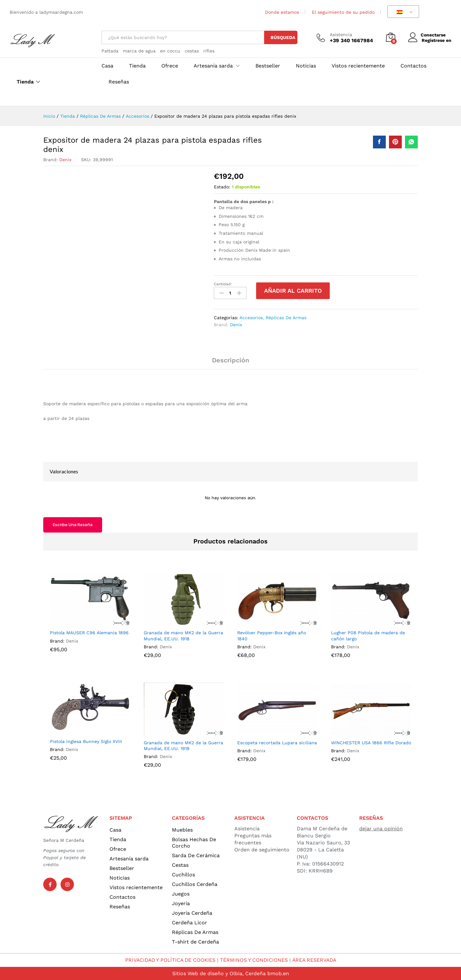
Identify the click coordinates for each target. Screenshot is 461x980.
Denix (65, 160)
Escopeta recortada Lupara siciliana (277, 742)
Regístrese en (437, 40)
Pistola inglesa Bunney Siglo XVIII (86, 741)
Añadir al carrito (293, 291)
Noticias (306, 66)
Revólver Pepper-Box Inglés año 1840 (272, 635)
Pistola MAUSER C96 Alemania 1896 (89, 632)
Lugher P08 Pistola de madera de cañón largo (368, 635)
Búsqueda (283, 37)
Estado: (222, 187)
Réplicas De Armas (286, 317)
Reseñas (119, 82)
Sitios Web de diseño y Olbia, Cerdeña (219, 973)
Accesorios (251, 317)
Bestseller (268, 66)
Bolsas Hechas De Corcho (194, 842)
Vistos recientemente (358, 66)
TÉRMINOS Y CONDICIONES (254, 960)
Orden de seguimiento (262, 849)
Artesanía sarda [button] (213, 66)
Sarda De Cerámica (196, 855)
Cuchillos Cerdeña (195, 884)
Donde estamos (282, 12)
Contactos (413, 66)
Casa (107, 66)
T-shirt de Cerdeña (195, 941)
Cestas (180, 865)
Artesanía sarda (129, 858)
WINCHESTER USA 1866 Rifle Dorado (371, 742)
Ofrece (170, 66)
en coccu (170, 51)
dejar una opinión (381, 828)
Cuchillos (183, 874)
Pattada (110, 51)
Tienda (25, 82)
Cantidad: (223, 284)
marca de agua (139, 51)
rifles (209, 51)
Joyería (181, 903)
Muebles (182, 830)
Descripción (230, 360)
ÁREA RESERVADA (315, 960)
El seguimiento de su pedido (343, 12)
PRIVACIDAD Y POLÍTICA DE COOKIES (169, 960)
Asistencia (341, 35)
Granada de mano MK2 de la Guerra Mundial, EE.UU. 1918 (183, 635)
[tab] (230, 363)
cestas (192, 51)
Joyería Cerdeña (192, 913)
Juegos (181, 893)
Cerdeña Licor (190, 922)
